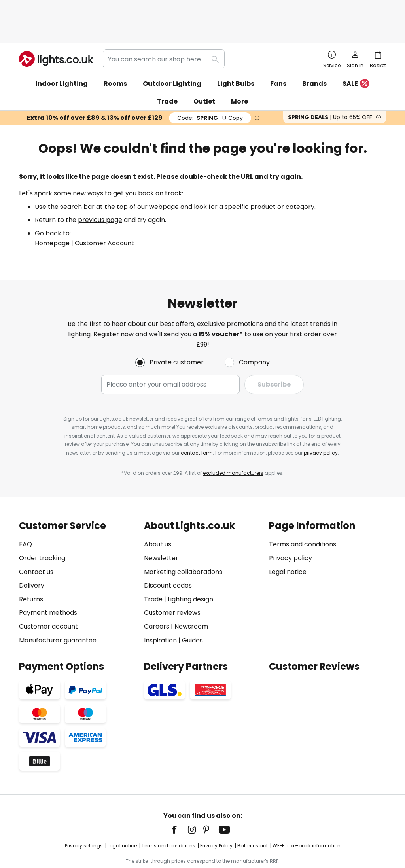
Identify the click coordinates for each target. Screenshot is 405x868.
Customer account (48, 593)
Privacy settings (84, 812)
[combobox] (164, 25)
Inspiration (160, 607)
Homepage (52, 209)
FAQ (26, 511)
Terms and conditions (303, 511)
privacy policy (321, 419)
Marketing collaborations (183, 538)
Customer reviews (172, 579)
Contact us (36, 538)
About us (158, 511)
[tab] (78, 549)
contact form (197, 419)
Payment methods (48, 579)
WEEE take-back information (307, 812)
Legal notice (288, 538)
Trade (167, 68)
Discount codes (168, 552)
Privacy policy (291, 524)
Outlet (204, 68)
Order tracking (42, 524)
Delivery (32, 552)
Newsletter (161, 524)
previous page (100, 186)
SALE (356, 50)
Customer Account (104, 209)
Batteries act (253, 812)
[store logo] (56, 25)
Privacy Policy (216, 812)
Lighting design (190, 566)
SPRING (210, 84)
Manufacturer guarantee (58, 607)
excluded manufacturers (233, 439)
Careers (157, 593)
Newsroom (191, 593)
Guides (192, 607)
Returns (31, 566)
